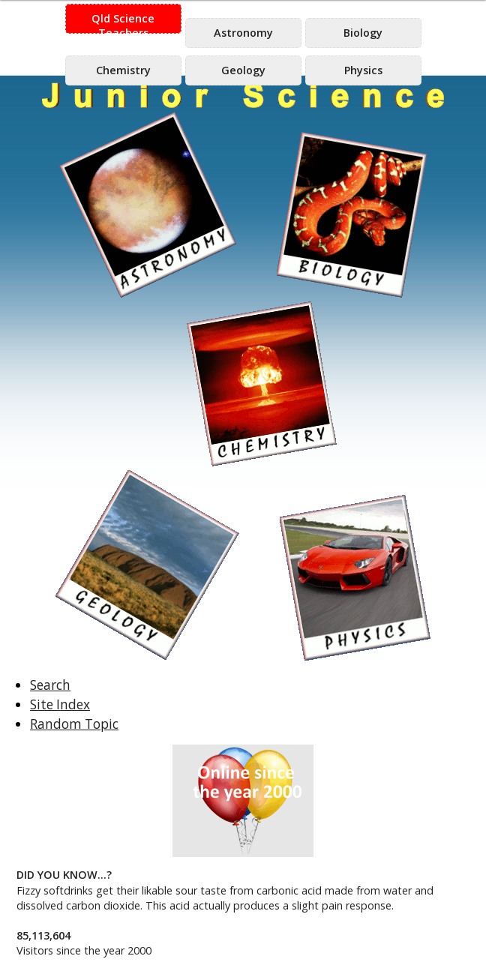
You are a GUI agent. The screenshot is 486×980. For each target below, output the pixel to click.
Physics (363, 70)
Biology (363, 33)
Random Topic (74, 724)
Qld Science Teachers (123, 22)
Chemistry (123, 70)
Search (50, 685)
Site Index (60, 704)
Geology (243, 70)
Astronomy (243, 33)
